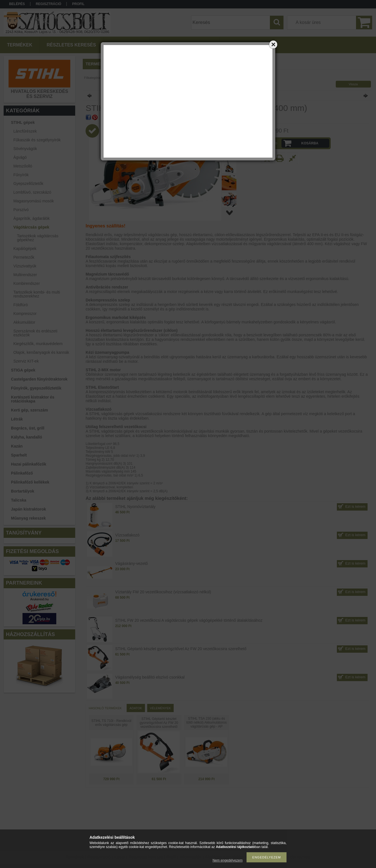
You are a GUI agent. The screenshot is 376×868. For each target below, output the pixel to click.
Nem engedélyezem (228, 860)
